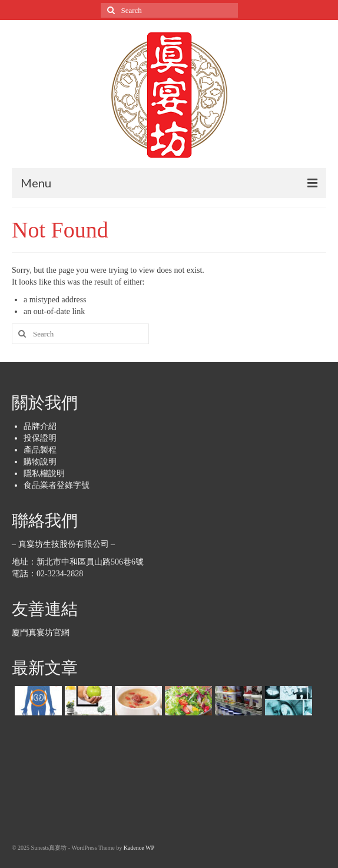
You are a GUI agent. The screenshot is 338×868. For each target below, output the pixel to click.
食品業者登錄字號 (57, 485)
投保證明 (40, 438)
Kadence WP (139, 848)
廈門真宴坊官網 (41, 633)
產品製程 (40, 450)
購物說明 (40, 462)
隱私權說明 (44, 473)
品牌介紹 (40, 426)
